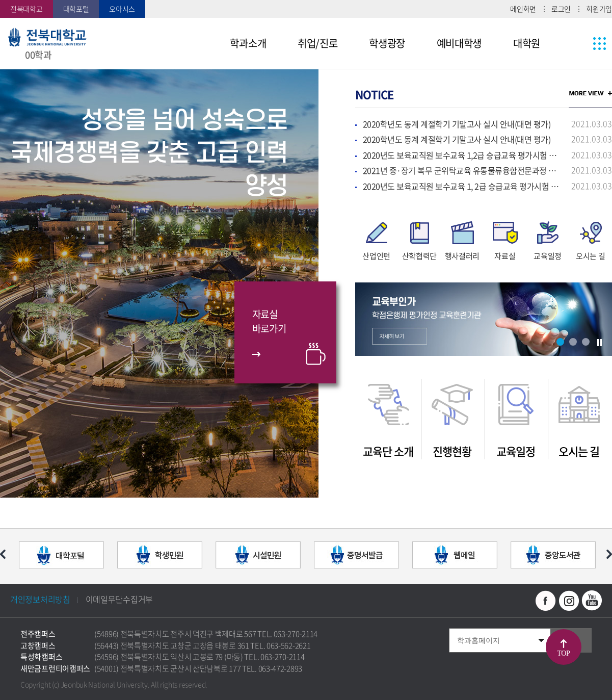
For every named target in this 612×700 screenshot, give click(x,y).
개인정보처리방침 (40, 599)
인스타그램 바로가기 (569, 601)
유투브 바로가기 (592, 601)
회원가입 (599, 9)
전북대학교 (26, 9)
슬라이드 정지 (599, 343)
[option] (159, 283)
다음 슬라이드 (609, 554)
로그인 (561, 9)
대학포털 (76, 9)
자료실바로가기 (269, 321)
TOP (563, 653)
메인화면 (523, 9)
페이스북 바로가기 (546, 601)
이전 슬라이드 (3, 554)
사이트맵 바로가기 (580, 43)
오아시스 (122, 9)
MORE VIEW (590, 93)
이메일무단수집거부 (119, 599)
